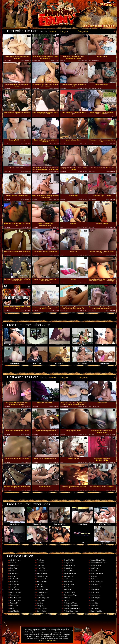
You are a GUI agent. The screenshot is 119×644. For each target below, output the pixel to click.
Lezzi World (94, 608)
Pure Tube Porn (42, 574)
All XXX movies (14, 344)
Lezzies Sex (94, 606)
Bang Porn (82, 344)
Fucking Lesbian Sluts (71, 606)
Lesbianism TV (95, 584)
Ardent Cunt (60, 344)
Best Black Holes (43, 592)
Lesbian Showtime (97, 587)
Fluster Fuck (14, 363)
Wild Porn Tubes (105, 523)
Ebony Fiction (42, 611)
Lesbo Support (95, 598)
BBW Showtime (69, 587)
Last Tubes (37, 363)
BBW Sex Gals (69, 584)
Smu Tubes (41, 584)
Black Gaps (41, 595)
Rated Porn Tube (42, 576)
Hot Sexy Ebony (69, 571)
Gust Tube (40, 563)
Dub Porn (105, 344)
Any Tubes (40, 560)
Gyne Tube (41, 565)
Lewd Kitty (94, 603)
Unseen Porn (82, 523)
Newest (52, 31)
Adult (82, 542)
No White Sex (68, 579)
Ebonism (40, 603)
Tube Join (37, 344)
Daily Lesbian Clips (70, 595)
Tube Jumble (37, 523)
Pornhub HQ (60, 363)
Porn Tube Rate (42, 571)
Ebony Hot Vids (69, 560)
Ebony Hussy (68, 563)
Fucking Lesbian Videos (72, 608)
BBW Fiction (68, 582)
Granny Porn (95, 571)
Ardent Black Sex (43, 590)
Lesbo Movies (95, 595)
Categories (83, 31)
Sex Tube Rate (42, 579)
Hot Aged (94, 576)
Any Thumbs (105, 542)
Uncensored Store (60, 523)
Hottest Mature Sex (97, 582)
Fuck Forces (82, 363)
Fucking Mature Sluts (71, 611)
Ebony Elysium (42, 608)
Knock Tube (41, 568)
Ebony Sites (68, 568)
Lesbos (93, 600)
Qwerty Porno (14, 523)
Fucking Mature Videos (98, 560)
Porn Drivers (105, 363)
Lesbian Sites (95, 590)
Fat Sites (67, 600)
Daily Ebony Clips (43, 598)
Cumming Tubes (69, 592)
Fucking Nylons (96, 565)
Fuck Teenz (94, 568)
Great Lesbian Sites (97, 574)
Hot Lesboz (94, 579)
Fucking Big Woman (70, 603)
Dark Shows (41, 600)
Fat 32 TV (67, 598)
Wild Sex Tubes (14, 542)
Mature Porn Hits (96, 611)
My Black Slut (68, 576)
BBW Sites (67, 590)
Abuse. (55, 640)
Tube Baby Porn (42, 587)
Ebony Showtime (69, 565)
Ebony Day (41, 606)
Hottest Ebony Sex (70, 574)
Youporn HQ (37, 542)
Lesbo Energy (95, 592)
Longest (64, 31)
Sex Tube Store (42, 582)
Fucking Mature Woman (98, 563)
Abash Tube (60, 542)
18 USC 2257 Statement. (45, 640)
